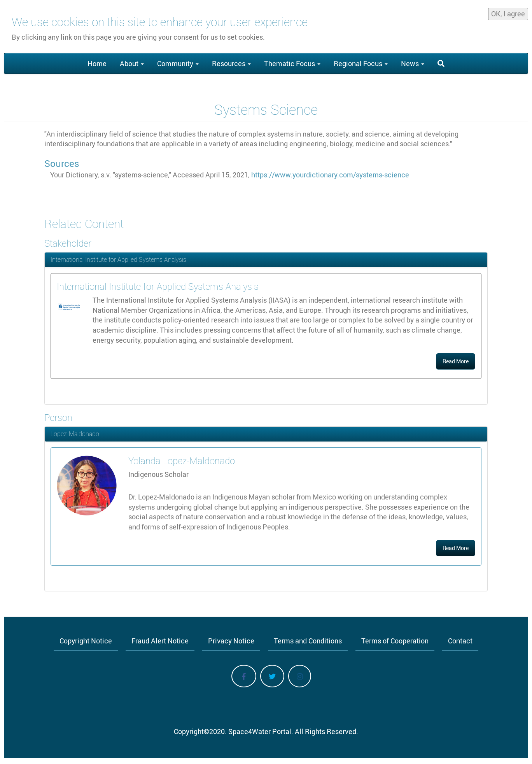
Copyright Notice (86, 641)
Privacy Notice (231, 641)
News (413, 63)
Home (97, 63)
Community (178, 63)
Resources (231, 63)
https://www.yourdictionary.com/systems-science (330, 175)
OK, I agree (508, 14)
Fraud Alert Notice (160, 641)
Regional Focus (361, 63)
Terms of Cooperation (395, 641)
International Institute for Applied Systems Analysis (118, 259)
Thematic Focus (292, 63)
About (132, 63)
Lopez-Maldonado (75, 434)
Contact (460, 641)
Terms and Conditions (308, 641)
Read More (456, 361)
